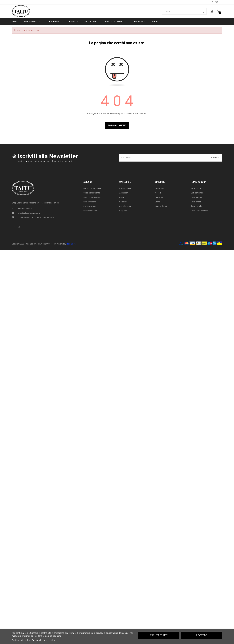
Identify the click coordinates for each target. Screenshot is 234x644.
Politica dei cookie (21, 640)
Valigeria (123, 211)
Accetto (202, 635)
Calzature (123, 202)
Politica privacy (90, 206)
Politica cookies (90, 211)
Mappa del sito (162, 206)
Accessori (124, 193)
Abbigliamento (126, 188)
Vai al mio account (199, 188)
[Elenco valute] (216, 2)
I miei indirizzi (197, 197)
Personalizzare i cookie (44, 640)
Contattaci (159, 188)
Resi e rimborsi (90, 202)
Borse (122, 197)
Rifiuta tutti (159, 635)
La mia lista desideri (199, 211)
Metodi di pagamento (93, 188)
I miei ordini (196, 202)
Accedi (158, 193)
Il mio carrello (197, 206)
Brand (158, 202)
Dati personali (197, 193)
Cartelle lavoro (125, 206)
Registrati (159, 197)
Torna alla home (117, 125)
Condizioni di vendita (92, 197)
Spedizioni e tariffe (92, 193)
